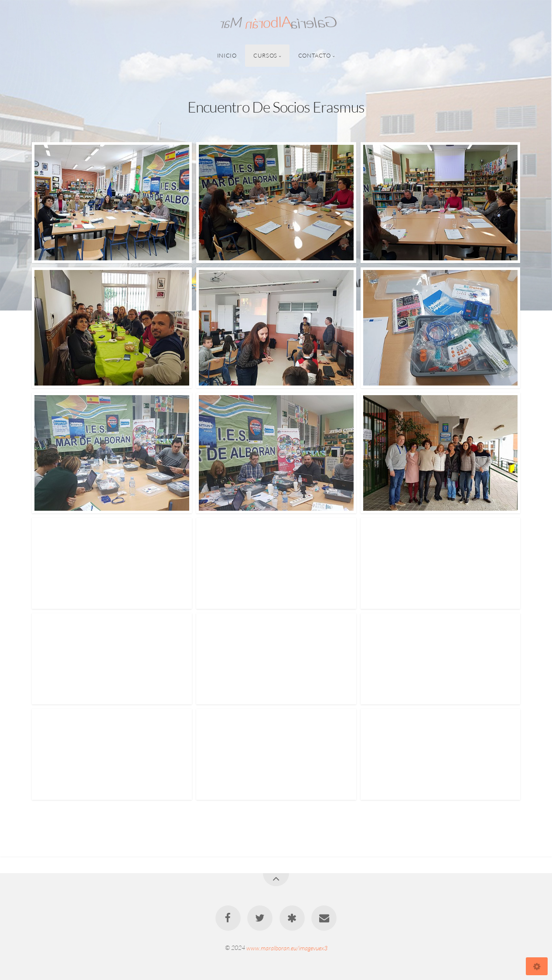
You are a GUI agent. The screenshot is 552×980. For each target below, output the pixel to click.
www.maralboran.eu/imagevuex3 (287, 948)
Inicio (227, 55)
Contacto (315, 55)
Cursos (265, 55)
